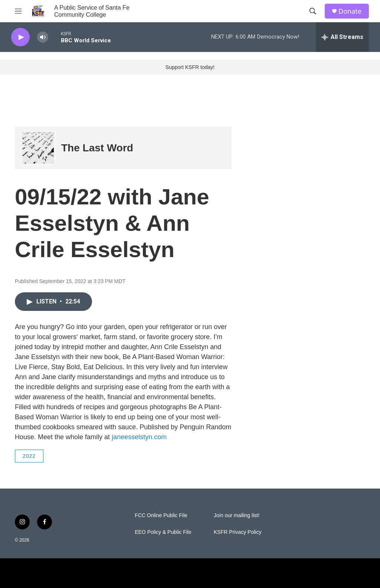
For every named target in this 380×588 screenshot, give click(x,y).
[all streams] (342, 37)
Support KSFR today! (190, 67)
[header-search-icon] (313, 11)
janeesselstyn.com (139, 437)
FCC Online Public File (161, 515)
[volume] (43, 37)
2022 (29, 456)
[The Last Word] (38, 148)
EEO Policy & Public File (163, 532)
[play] (20, 37)
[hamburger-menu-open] (18, 11)
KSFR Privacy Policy (237, 532)
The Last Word (97, 148)
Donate (350, 11)
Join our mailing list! (237, 515)
